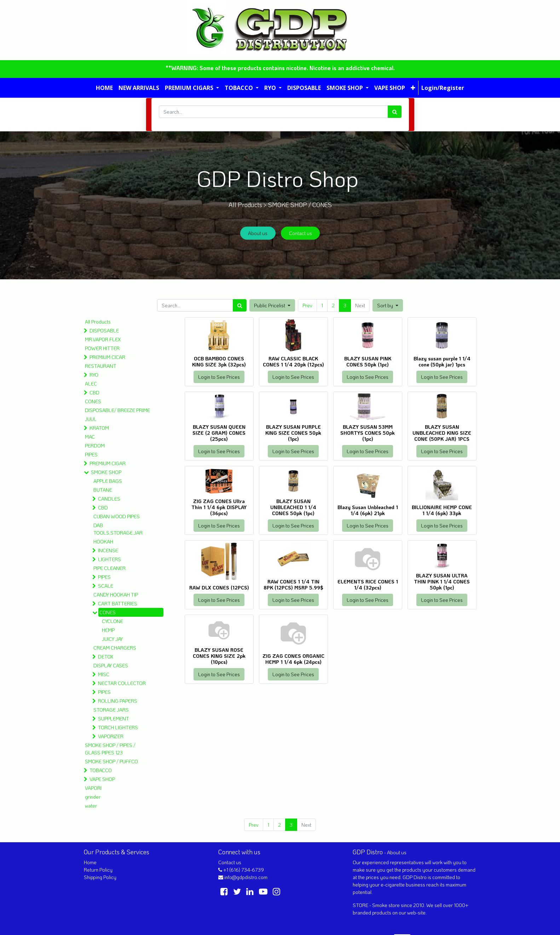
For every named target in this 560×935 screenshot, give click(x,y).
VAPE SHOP (102, 779)
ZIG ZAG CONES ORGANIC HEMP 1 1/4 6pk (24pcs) (293, 659)
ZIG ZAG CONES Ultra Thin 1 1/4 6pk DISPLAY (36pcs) (219, 507)
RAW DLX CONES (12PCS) (219, 588)
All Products (98, 322)
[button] (413, 88)
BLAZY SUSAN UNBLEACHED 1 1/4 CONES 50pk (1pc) (293, 507)
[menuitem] (104, 88)
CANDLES (109, 499)
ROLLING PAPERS (118, 701)
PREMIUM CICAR (107, 357)
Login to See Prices (219, 377)
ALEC (91, 384)
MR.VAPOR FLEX (103, 339)
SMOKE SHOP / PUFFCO (111, 761)
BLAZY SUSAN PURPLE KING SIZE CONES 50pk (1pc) (293, 433)
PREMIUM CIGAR (108, 463)
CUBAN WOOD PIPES (117, 516)
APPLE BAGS (108, 481)
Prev (307, 305)
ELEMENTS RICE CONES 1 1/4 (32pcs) (368, 585)
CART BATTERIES (118, 603)
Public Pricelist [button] (270, 305)
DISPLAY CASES (111, 665)
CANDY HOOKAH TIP (116, 595)
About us (258, 233)
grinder (93, 797)
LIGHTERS (109, 559)
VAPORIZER (111, 736)
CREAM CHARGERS (115, 648)
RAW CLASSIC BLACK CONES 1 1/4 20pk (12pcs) (293, 361)
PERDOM (95, 446)
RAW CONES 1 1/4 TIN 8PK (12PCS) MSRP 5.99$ (293, 585)
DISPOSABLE (104, 330)
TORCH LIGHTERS (118, 727)
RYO (94, 375)
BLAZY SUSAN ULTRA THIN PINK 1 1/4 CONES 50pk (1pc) (442, 581)
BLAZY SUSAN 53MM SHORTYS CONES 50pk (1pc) (368, 433)
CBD (94, 392)
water (91, 806)
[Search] (395, 112)
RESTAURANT (101, 366)
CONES (93, 401)
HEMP (108, 630)
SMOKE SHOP (106, 472)
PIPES (91, 454)
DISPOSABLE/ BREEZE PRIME (117, 410)
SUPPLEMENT (114, 719)
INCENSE (108, 550)
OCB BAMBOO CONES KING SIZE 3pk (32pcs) (219, 361)
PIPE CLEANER (109, 568)
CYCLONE (112, 621)
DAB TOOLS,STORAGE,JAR (118, 529)
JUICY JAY (112, 639)
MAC (90, 437)
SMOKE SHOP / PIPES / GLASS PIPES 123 (110, 749)
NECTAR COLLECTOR (122, 683)
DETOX (106, 657)
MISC (104, 674)
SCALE (106, 586)
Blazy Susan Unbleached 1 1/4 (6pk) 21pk (368, 510)
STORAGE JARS (111, 710)
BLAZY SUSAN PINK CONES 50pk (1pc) (368, 361)
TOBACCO (101, 770)
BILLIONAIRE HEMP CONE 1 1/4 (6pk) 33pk (442, 510)
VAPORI (93, 788)
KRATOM (99, 428)
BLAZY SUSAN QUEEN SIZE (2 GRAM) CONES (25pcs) (219, 433)
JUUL (91, 419)
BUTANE (103, 490)
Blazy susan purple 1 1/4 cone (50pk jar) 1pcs (442, 361)
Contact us (301, 233)
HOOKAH (103, 541)
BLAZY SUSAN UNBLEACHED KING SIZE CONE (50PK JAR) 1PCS (442, 433)
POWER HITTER (102, 348)
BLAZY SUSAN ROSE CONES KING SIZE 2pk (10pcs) (219, 656)
